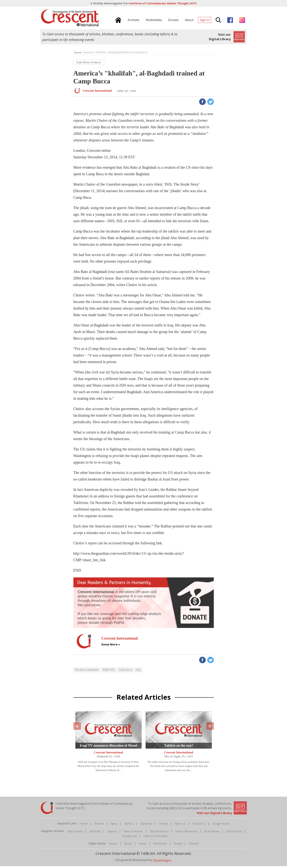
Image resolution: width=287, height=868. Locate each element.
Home (84, 825)
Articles (113, 845)
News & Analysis (133, 833)
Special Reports (159, 833)
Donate (163, 825)
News (114, 825)
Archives (99, 825)
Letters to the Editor (156, 838)
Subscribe (146, 825)
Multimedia (160, 845)
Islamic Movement (186, 833)
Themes (194, 845)
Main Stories (75, 833)
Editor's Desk (234, 833)
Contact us (199, 825)
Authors (129, 825)
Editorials (95, 833)
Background (129, 838)
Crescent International (108, 754)
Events (143, 845)
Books (128, 845)
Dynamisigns (162, 862)
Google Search (221, 825)
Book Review (212, 833)
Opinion (112, 833)
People (178, 845)
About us (180, 825)
